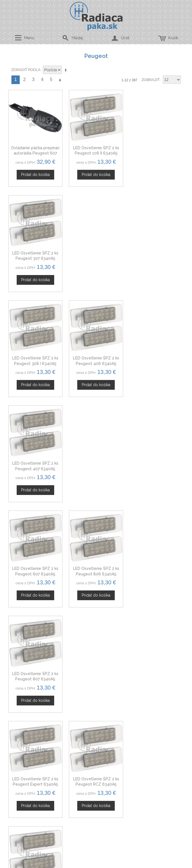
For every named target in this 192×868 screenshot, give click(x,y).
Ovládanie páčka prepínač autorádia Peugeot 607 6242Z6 (35, 153)
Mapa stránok (95, 770)
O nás (95, 690)
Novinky (95, 716)
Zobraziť (151, 80)
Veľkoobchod (95, 703)
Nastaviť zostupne (67, 70)
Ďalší (60, 80)
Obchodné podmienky (95, 751)
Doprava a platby (95, 764)
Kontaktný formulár (95, 697)
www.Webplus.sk (111, 864)
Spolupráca (95, 710)
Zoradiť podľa (26, 70)
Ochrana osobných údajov (95, 757)
